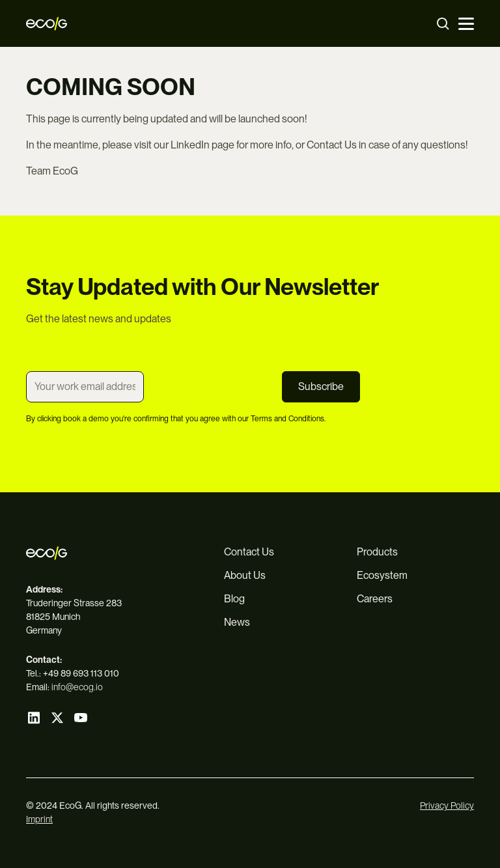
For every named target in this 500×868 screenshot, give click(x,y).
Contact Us (332, 145)
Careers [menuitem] (375, 599)
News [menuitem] (237, 622)
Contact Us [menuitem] (249, 552)
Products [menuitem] (377, 552)
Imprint (39, 819)
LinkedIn (190, 145)
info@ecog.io (77, 687)
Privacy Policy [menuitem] (447, 805)
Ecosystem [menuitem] (382, 575)
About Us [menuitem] (245, 575)
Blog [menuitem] (234, 599)
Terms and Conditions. (288, 419)
